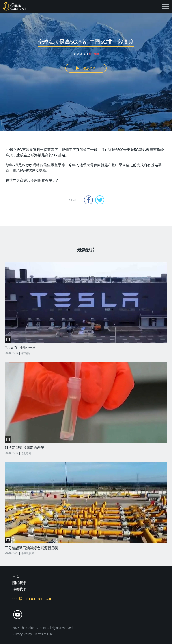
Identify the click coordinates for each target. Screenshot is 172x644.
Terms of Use (43, 634)
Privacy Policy (22, 634)
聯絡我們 (19, 589)
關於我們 (19, 583)
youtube (18, 615)
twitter (100, 200)
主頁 (16, 577)
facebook (88, 200)
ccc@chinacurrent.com (33, 599)
